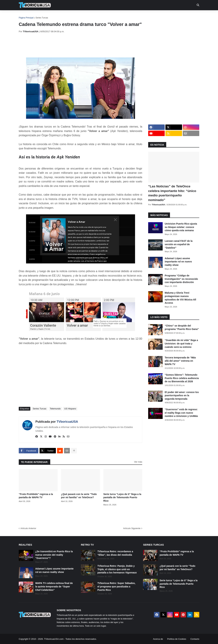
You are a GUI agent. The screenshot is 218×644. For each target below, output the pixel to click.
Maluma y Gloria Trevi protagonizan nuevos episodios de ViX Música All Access (180, 298)
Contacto (195, 639)
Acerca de (158, 639)
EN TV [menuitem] (56, 15)
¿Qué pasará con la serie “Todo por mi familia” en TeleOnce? (79, 496)
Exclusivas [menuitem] (127, 15)
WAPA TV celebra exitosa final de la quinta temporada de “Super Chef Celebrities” (54, 586)
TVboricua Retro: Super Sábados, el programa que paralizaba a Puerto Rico (116, 586)
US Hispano (70, 409)
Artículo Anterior (28, 528)
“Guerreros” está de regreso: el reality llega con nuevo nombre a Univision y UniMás (181, 413)
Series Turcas (42, 18)
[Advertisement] (81, 45)
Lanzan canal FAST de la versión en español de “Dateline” (179, 244)
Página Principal (26, 18)
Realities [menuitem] (73, 15)
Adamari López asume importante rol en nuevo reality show (178, 262)
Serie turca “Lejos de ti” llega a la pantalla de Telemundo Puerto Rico (122, 497)
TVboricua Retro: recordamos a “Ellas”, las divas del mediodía (115, 553)
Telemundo (55, 409)
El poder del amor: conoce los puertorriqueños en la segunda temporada (182, 395)
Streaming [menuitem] (107, 15)
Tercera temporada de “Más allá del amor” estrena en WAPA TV (180, 361)
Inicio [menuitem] (25, 15)
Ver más (138, 462)
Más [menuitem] (155, 15)
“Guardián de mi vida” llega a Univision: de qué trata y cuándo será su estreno (181, 343)
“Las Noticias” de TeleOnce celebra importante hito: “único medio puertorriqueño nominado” (172, 193)
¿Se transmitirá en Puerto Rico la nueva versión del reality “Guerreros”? (54, 555)
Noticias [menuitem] (39, 15)
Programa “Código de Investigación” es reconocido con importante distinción (181, 279)
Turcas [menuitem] (90, 15)
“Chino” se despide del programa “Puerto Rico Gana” (182, 327)
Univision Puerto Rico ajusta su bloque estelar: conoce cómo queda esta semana (181, 227)
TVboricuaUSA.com (54, 639)
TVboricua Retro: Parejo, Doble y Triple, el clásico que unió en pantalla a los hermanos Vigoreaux (117, 569)
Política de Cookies (177, 639)
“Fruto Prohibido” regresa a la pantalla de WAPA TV (36, 496)
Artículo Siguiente (132, 528)
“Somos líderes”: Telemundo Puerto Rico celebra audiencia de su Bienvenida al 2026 (182, 378)
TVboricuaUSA (67, 422)
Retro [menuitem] (143, 15)
